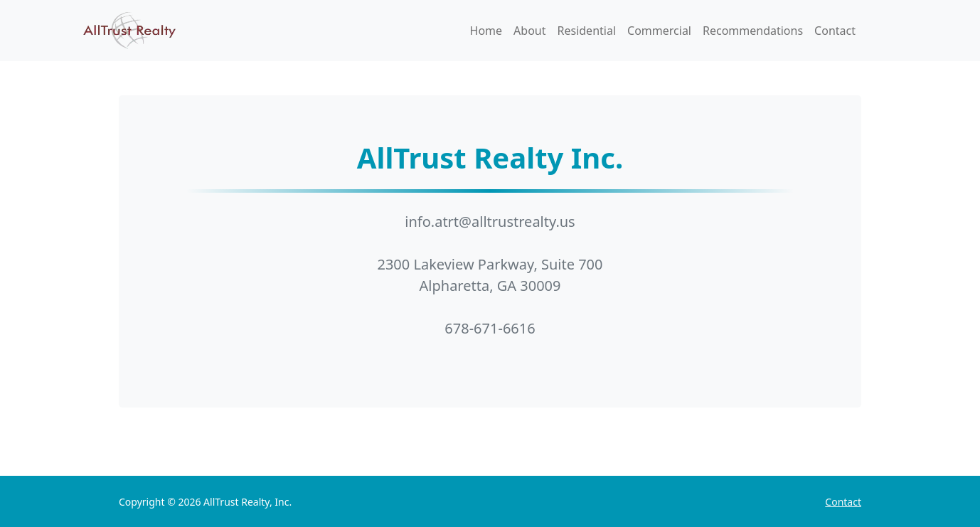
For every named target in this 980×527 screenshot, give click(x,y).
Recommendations (753, 31)
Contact (835, 31)
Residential (587, 31)
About (529, 31)
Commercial (659, 31)
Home (486, 31)
